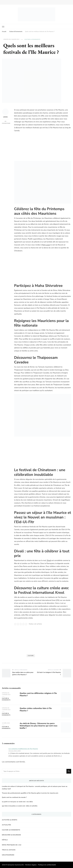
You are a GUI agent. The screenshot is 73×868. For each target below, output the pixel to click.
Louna (5, 113)
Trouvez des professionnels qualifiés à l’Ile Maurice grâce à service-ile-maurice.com (30, 793)
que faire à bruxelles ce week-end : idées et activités (20, 806)
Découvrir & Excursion (11, 835)
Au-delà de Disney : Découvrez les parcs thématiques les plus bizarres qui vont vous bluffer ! (39, 726)
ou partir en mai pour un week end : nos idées (17, 802)
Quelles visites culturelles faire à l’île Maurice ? (36, 709)
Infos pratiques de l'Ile (12, 845)
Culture (31, 656)
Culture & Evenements (32, 39)
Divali (49, 560)
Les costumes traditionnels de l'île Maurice (23, 749)
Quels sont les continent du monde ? (14, 797)
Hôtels (5, 840)
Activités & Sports (10, 820)
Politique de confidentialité (47, 865)
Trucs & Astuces (9, 850)
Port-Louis (46, 245)
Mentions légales (31, 865)
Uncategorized (8, 855)
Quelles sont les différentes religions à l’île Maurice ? (38, 694)
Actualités (7, 825)
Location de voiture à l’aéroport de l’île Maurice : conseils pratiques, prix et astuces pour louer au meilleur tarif (35, 788)
